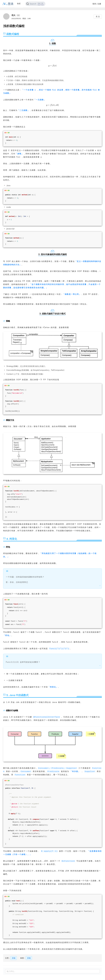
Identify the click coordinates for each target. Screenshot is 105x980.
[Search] (35, 4)
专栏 (19, 4)
